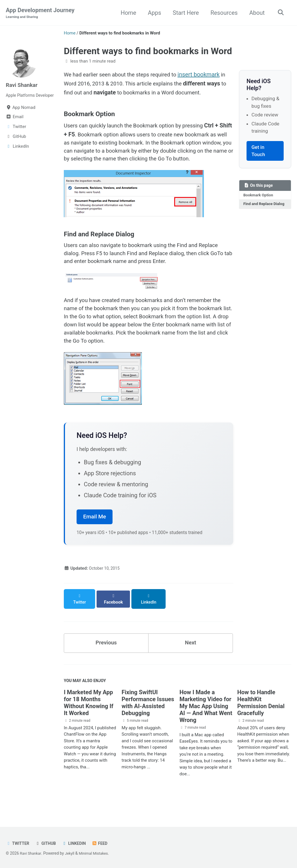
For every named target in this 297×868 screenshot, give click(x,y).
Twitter (18, 843)
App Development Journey (40, 13)
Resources (222, 13)
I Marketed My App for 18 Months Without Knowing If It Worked (89, 718)
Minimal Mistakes (97, 853)
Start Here (184, 13)
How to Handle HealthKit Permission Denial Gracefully (261, 718)
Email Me (95, 535)
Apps (153, 13)
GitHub (48, 843)
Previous (106, 656)
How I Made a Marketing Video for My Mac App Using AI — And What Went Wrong (206, 721)
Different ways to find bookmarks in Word (148, 51)
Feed (104, 843)
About (255, 13)
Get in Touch (258, 151)
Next (191, 656)
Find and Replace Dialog (259, 208)
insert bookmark (208, 75)
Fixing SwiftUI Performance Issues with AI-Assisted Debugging (148, 718)
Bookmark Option (259, 196)
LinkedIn (77, 843)
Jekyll (71, 853)
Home (127, 13)
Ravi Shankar (23, 85)
